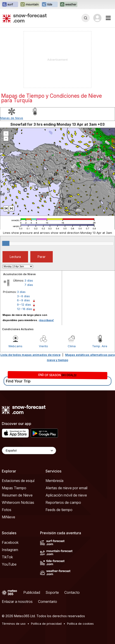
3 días (29, 280)
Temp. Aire (100, 346)
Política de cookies (80, 624)
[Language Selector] (29, 451)
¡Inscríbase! (46, 320)
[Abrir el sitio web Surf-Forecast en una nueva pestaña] (10, 5)
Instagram (10, 550)
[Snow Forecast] (25, 18)
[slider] (6, 243)
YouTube (9, 564)
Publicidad (32, 592)
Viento (43, 346)
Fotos (7, 510)
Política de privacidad (46, 624)
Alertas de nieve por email (66, 488)
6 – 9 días (23, 300)
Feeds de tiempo (59, 510)
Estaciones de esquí (18, 481)
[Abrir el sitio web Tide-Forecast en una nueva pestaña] (50, 5)
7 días (29, 285)
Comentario (48, 602)
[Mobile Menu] (108, 18)
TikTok (7, 557)
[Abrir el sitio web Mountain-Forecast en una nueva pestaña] (30, 5)
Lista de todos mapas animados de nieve (30, 355)
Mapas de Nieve (12, 118)
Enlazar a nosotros (17, 602)
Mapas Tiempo (14, 488)
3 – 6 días (23, 296)
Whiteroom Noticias (18, 502)
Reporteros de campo (63, 502)
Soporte (52, 592)
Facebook (10, 542)
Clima (72, 346)
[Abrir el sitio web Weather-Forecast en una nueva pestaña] (68, 5)
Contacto (72, 592)
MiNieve (8, 517)
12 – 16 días (25, 309)
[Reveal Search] (86, 18)
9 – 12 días (24, 305)
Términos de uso (14, 624)
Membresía (54, 481)
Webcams (15, 346)
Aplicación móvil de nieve (66, 495)
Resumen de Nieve (17, 495)
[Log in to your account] (97, 18)
